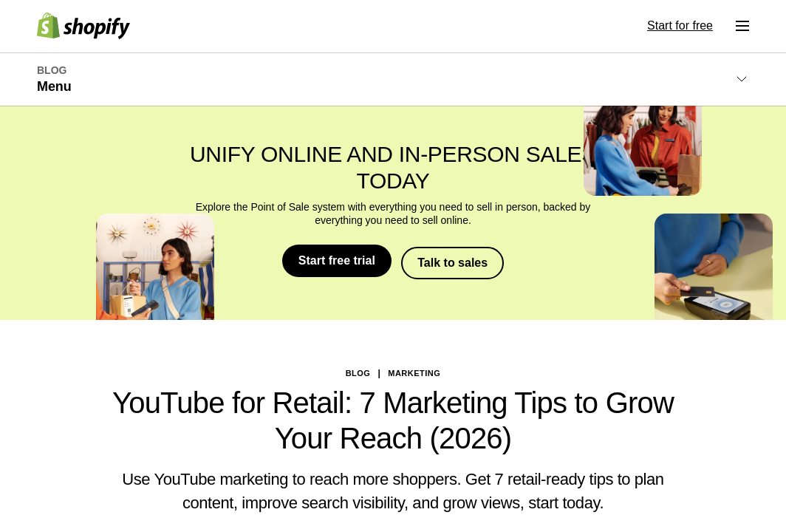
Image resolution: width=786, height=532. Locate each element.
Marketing (414, 371)
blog (358, 371)
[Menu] (742, 26)
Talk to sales (454, 260)
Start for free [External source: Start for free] (680, 25)
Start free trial (336, 260)
